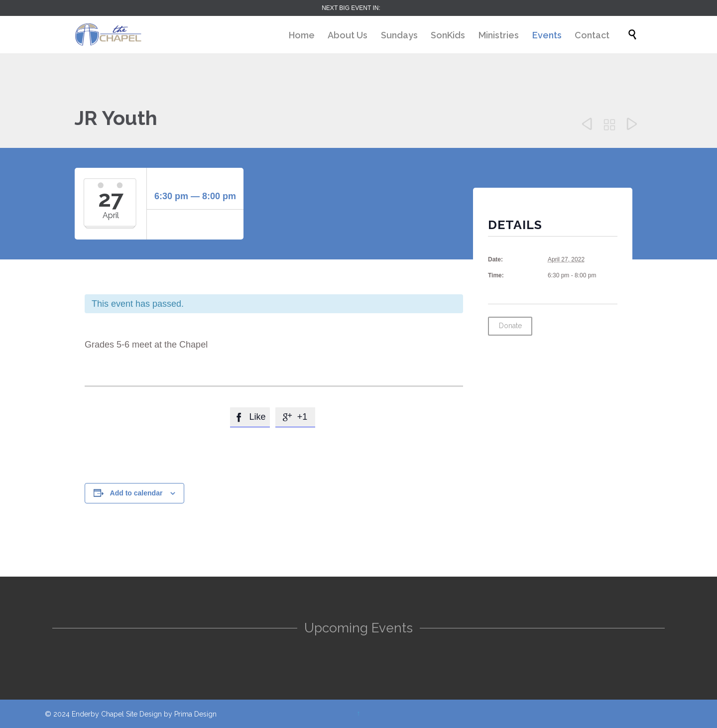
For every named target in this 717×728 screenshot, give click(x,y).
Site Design (144, 714)
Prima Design (195, 714)
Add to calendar (136, 493)
